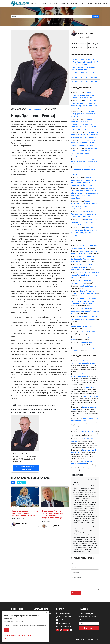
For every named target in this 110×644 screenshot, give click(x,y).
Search (95, 17)
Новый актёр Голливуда (88, 286)
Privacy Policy (93, 639)
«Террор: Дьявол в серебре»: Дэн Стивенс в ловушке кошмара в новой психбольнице (85, 135)
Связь (105, 4)
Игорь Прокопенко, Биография (85, 60)
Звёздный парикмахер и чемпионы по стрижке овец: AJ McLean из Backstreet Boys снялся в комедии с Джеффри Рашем (85, 124)
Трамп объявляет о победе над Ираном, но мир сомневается (84, 222)
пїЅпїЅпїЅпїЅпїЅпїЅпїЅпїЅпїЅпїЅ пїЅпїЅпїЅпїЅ (26, 468)
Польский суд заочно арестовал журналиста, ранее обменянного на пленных (83, 143)
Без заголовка (88, 432)
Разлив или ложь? (89, 387)
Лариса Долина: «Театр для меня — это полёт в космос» (84, 114)
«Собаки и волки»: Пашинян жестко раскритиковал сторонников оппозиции (84, 214)
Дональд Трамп (53, 526)
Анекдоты (75, 4)
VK (13, 483)
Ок (7, 630)
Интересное (54, 4)
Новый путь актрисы (90, 396)
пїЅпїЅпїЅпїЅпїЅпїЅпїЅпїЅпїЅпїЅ (85, 77)
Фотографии (64, 4)
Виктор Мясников (36, 109)
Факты (83, 4)
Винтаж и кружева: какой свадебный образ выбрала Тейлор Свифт (85, 161)
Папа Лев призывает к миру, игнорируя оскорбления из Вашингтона (82, 95)
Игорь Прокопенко (85, 33)
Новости (34, 4)
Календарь (43, 4)
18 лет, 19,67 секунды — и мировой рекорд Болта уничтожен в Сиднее (85, 275)
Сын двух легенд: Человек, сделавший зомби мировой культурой (82, 267)
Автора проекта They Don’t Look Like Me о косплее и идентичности (83, 259)
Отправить (76, 593)
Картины (98, 4)
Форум (90, 4)
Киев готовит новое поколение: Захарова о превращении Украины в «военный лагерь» (25, 513)
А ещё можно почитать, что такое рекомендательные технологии (18, 637)
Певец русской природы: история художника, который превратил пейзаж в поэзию (85, 301)
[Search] (52, 17)
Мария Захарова (23, 524)
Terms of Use (80, 639)
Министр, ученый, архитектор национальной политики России (85, 311)
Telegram (22, 483)
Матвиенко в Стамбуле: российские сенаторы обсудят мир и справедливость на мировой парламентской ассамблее (84, 193)
